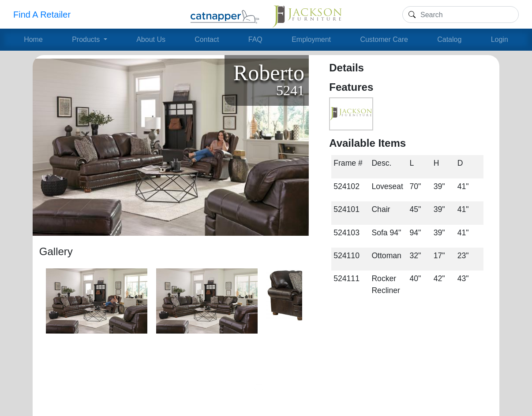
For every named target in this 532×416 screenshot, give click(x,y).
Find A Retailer (42, 15)
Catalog (449, 39)
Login (500, 39)
